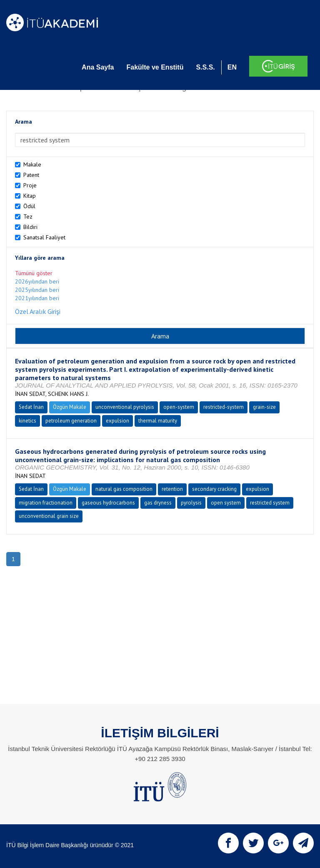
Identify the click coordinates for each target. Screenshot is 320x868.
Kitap (30, 196)
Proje (30, 185)
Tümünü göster (34, 273)
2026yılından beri (37, 281)
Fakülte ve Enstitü (155, 67)
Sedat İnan (31, 407)
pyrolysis (191, 503)
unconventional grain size (49, 516)
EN (232, 67)
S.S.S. (205, 67)
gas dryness (158, 503)
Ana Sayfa (98, 67)
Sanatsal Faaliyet (44, 237)
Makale (32, 164)
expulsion (117, 421)
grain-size (264, 407)
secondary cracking (214, 489)
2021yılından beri (37, 298)
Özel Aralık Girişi (38, 311)
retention (172, 489)
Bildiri (30, 227)
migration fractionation (46, 503)
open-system (179, 407)
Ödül (29, 206)
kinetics (27, 421)
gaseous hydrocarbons (108, 503)
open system (226, 503)
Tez (28, 216)
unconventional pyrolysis (125, 407)
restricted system (270, 503)
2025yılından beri (37, 290)
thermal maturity (158, 421)
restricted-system (224, 407)
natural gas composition (124, 489)
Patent (31, 175)
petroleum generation (71, 421)
